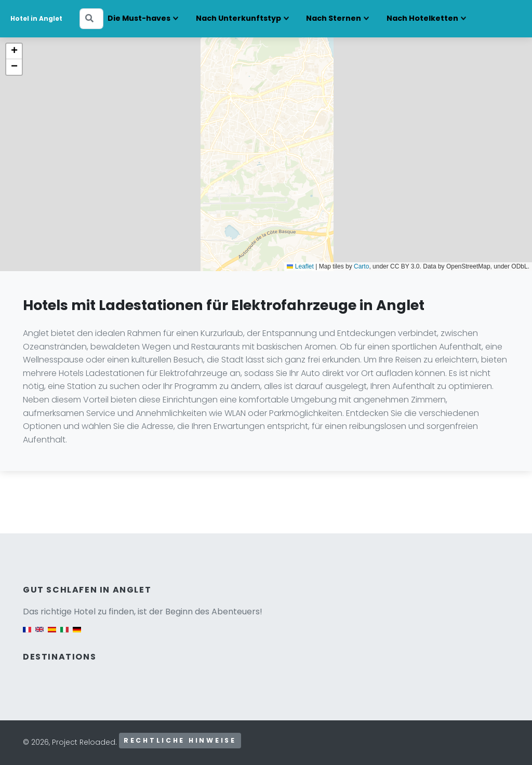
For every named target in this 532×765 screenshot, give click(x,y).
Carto (361, 266)
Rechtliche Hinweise (180, 740)
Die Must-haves (139, 18)
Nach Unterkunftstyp (238, 18)
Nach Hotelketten (422, 18)
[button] (14, 51)
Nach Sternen (334, 18)
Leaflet (300, 266)
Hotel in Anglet (36, 18)
